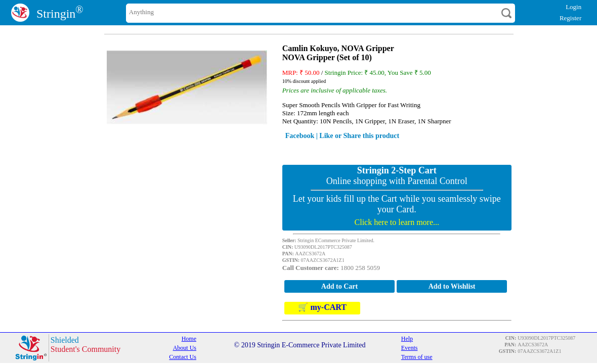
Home (189, 339)
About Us (185, 348)
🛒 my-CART (322, 308)
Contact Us (183, 357)
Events (410, 348)
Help (407, 339)
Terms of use (417, 357)
